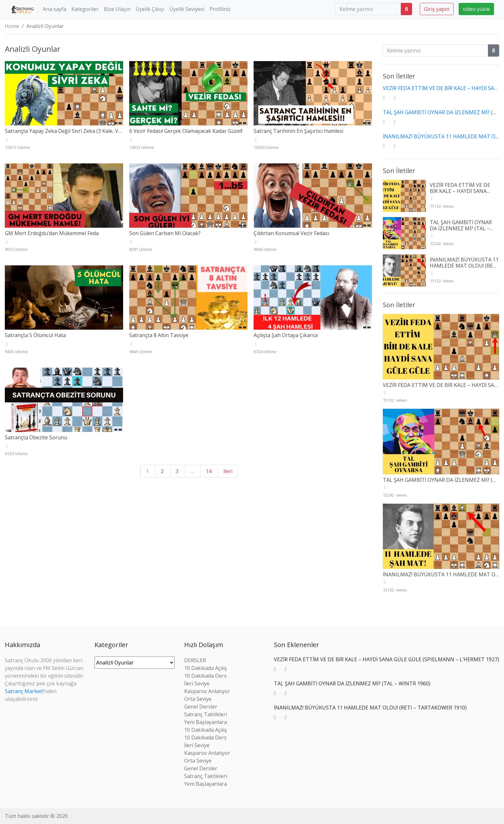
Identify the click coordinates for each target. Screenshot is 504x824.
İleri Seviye (197, 683)
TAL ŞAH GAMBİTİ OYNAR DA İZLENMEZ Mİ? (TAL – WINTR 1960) (461, 228)
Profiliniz (220, 9)
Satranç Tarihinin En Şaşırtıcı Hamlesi (298, 131)
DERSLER (195, 660)
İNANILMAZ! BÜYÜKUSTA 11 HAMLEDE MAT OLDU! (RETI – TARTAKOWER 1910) (464, 266)
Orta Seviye (198, 699)
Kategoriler (85, 9)
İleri (228, 471)
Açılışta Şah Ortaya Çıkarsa (286, 335)
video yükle (476, 9)
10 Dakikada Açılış (206, 668)
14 (209, 471)
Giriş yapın (437, 9)
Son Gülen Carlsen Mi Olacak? (165, 233)
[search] (368, 9)
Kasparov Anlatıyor (207, 691)
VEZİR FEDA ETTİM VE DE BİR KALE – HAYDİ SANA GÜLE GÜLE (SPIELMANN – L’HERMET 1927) (462, 194)
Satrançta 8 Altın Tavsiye (159, 335)
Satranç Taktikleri (206, 714)
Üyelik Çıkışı (150, 9)
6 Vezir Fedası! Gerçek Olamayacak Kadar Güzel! (186, 131)
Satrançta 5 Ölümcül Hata (35, 335)
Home (12, 26)
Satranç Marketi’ (25, 691)
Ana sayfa (54, 9)
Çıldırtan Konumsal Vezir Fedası (291, 233)
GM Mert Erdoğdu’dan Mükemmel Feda (52, 233)
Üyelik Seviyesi (187, 9)
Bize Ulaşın (117, 9)
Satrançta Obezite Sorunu (36, 437)
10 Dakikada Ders (205, 676)
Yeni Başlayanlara (206, 722)
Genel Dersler (201, 707)
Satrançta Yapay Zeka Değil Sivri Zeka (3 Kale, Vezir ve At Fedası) (82, 131)
